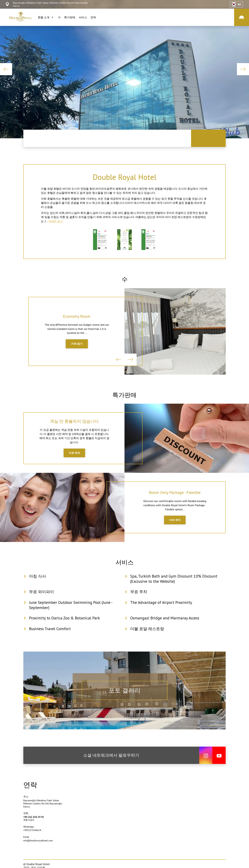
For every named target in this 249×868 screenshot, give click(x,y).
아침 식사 (38, 584)
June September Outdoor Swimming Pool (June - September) (72, 613)
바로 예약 (74, 459)
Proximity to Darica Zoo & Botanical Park (65, 626)
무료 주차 (139, 600)
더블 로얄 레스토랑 (148, 637)
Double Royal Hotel (124, 177)
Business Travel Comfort (51, 637)
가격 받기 (77, 348)
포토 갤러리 (125, 698)
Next (243, 69)
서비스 (83, 17)
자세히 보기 (56, 223)
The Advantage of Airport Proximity (162, 610)
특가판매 (70, 17)
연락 (93, 17)
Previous (6, 69)
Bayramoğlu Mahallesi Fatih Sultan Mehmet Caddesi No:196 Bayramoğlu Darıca (43, 811)
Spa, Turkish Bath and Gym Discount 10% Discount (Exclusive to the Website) (175, 587)
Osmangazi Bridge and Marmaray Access (166, 626)
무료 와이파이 (42, 600)
